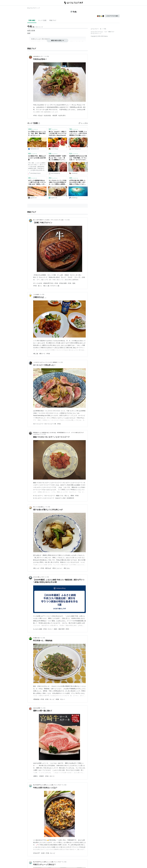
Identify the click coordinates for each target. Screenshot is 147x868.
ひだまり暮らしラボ (38, 577)
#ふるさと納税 (38, 629)
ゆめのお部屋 (37, 708)
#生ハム (67, 496)
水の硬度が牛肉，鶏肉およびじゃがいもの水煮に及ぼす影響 (37, 158)
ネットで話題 (42, 20)
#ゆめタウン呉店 (60, 498)
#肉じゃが (36, 568)
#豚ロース (42, 354)
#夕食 (47, 699)
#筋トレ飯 (46, 286)
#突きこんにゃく (57, 568)
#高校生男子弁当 (48, 283)
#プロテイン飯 (55, 286)
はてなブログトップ (96, 33)
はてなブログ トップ (34, 8)
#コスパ (50, 629)
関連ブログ (53, 20)
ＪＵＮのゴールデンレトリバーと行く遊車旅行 (45, 362)
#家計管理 (61, 629)
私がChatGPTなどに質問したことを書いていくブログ (47, 785)
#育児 (67, 629)
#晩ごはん (67, 568)
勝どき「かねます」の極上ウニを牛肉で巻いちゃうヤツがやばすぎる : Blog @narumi (58, 133)
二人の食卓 (36, 294)
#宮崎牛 (42, 776)
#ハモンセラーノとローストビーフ (44, 498)
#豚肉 (72, 496)
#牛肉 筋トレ (38, 286)
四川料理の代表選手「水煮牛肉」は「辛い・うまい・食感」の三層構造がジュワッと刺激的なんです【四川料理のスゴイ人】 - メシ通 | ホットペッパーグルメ (58, 158)
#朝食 (57, 699)
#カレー (63, 699)
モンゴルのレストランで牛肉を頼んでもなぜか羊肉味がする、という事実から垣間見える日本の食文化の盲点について (58, 183)
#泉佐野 (55, 115)
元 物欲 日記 (36, 638)
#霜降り (36, 776)
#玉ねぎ (40, 115)
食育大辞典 (31, 31)
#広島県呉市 (70, 498)
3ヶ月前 (47, 56)
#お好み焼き (48, 115)
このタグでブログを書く (112, 16)
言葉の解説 (32, 20)
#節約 (55, 629)
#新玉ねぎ (48, 568)
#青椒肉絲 (36, 699)
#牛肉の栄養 (63, 283)
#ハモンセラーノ (38, 496)
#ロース (52, 776)
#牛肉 (35, 115)
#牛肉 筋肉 (71, 283)
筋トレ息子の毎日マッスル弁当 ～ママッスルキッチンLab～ (49, 220)
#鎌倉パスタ (60, 496)
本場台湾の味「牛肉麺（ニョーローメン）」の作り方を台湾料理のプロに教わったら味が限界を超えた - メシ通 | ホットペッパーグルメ (78, 134)
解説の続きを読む (58, 40)
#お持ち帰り (62, 115)
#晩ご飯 (36, 354)
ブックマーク (33, 129)
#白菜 (43, 853)
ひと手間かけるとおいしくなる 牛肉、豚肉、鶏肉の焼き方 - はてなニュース (37, 133)
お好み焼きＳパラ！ (38, 56)
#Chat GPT (37, 853)
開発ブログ (111, 32)
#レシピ (52, 699)
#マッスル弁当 (38, 283)
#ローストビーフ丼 (50, 424)
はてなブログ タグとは (97, 32)
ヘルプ (106, 32)
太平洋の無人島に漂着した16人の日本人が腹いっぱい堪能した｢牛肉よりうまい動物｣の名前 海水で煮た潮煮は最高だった (78, 183)
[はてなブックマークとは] (39, 123)
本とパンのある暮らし (39, 507)
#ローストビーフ (38, 424)
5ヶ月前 (43, 638)
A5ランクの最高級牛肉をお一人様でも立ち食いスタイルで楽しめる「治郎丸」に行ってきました (37, 183)
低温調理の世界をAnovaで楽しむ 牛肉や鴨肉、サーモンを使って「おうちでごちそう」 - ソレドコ (78, 158)
